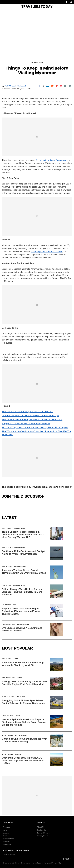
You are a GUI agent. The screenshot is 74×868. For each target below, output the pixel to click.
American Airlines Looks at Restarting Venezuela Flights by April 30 (23, 664)
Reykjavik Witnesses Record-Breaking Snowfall (26, 423)
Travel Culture (8, 839)
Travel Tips (37, 62)
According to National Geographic (51, 160)
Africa (18, 754)
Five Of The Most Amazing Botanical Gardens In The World (32, 420)
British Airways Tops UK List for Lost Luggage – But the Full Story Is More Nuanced (22, 592)
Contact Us (41, 830)
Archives (6, 827)
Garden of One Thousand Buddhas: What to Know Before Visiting (24, 740)
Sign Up (66, 859)
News (16, 659)
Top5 (5, 836)
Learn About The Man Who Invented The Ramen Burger (30, 416)
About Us (41, 827)
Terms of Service (44, 833)
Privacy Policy (43, 836)
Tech (15, 605)
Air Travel (21, 697)
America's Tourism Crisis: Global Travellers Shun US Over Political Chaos (24, 572)
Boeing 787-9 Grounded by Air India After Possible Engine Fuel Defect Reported (24, 683)
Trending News (19, 528)
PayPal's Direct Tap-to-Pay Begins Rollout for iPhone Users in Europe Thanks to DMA (21, 611)
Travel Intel (7, 845)
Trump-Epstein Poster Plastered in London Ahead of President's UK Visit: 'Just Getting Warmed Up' (23, 535)
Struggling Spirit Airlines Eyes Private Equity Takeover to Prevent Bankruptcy (23, 702)
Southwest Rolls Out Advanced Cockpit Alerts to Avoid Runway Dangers (23, 553)
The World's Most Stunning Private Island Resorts (27, 412)
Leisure (6, 833)
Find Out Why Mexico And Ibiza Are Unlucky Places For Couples (35, 427)
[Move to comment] (70, 86)
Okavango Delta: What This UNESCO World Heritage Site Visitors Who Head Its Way (23, 760)
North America (21, 735)
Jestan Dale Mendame (15, 86)
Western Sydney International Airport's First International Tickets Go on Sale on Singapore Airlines (24, 722)
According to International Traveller (46, 252)
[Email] (65, 86)
